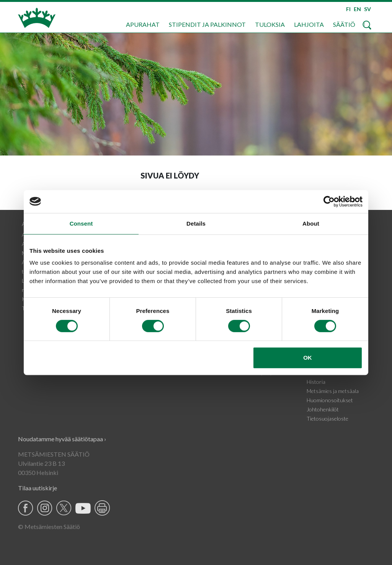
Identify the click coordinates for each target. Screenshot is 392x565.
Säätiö (344, 24)
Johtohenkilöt (323, 409)
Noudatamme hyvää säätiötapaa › (62, 439)
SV (367, 9)
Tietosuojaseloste (327, 418)
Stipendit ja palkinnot (207, 24)
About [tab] (311, 224)
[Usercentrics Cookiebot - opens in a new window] (329, 201)
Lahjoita (309, 24)
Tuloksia (270, 24)
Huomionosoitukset (330, 400)
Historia (316, 382)
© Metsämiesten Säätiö (49, 527)
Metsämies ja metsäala (333, 391)
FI (348, 9)
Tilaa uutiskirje (38, 488)
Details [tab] (196, 224)
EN (357, 9)
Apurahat (143, 24)
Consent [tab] (81, 224)
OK (308, 358)
